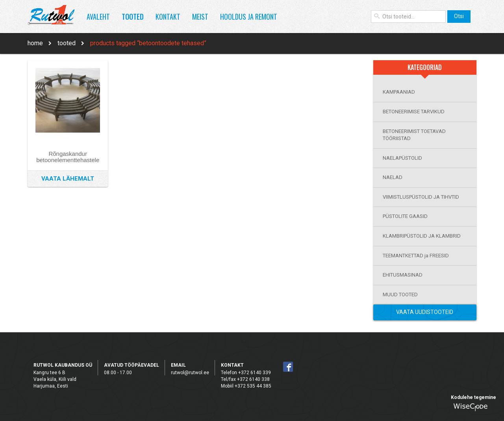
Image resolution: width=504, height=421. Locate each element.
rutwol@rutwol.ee (190, 373)
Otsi (459, 16)
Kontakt (168, 17)
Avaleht (98, 17)
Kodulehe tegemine (473, 397)
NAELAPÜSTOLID (402, 158)
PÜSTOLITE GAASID (405, 216)
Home (35, 43)
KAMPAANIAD (399, 92)
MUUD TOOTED (400, 295)
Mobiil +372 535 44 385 (246, 386)
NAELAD (393, 177)
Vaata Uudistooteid (425, 312)
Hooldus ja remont (249, 17)
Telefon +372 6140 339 (246, 373)
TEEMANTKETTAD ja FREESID (416, 256)
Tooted (133, 17)
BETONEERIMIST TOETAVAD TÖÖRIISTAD (414, 135)
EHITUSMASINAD (403, 275)
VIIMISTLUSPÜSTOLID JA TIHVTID (421, 197)
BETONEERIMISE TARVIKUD (414, 112)
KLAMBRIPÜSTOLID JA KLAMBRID (422, 236)
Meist (200, 17)
